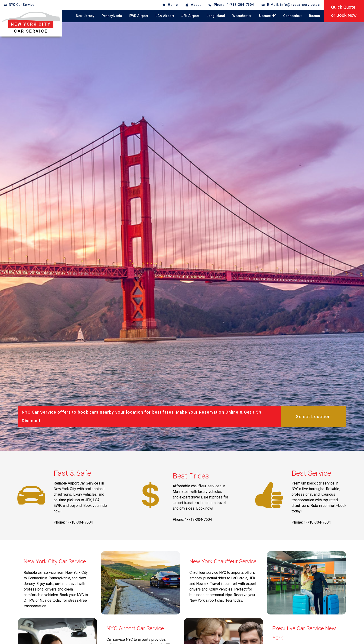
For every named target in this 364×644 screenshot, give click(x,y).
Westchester (242, 16)
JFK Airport (190, 16)
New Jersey (85, 16)
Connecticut (292, 16)
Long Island (216, 16)
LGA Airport (165, 16)
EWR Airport (139, 16)
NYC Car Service (22, 5)
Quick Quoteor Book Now (344, 11)
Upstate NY (267, 16)
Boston (314, 16)
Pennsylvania (112, 16)
